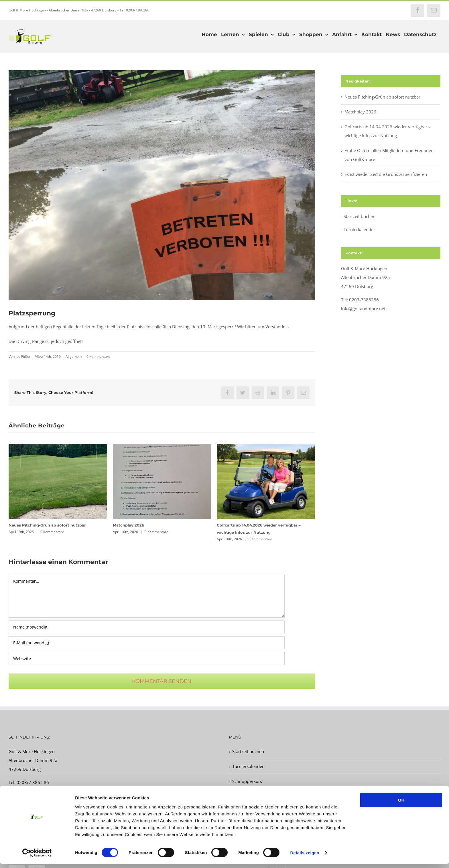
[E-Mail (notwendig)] (147, 643)
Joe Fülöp (23, 357)
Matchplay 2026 (128, 525)
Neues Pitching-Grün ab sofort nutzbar (47, 525)
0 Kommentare (98, 357)
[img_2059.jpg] (162, 185)
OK (401, 804)
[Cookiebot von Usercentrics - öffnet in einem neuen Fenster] (37, 857)
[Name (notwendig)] (147, 627)
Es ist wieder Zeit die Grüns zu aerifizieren (386, 174)
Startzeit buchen (360, 216)
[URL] (147, 658)
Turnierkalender (359, 229)
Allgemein (74, 357)
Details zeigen (305, 857)
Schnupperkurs (247, 781)
